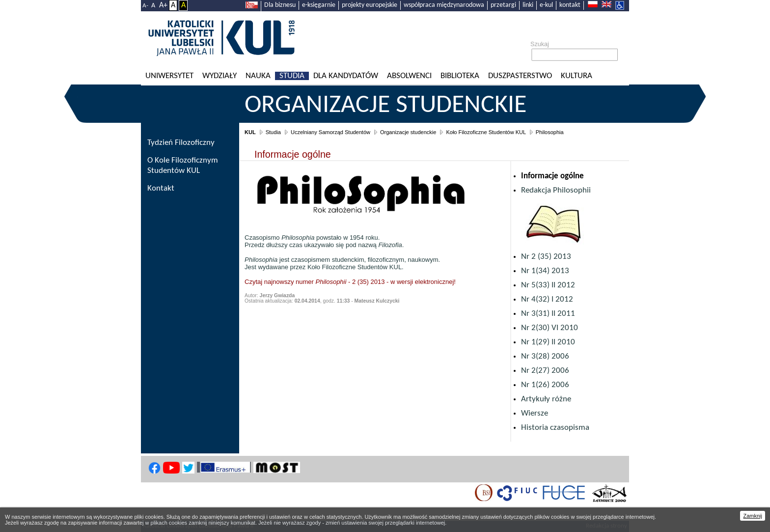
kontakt (570, 5)
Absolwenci (409, 76)
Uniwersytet (169, 76)
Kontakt (161, 188)
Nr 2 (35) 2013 (546, 257)
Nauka (258, 76)
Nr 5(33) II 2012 (548, 285)
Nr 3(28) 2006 (545, 356)
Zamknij (753, 516)
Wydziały (220, 76)
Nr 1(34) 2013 (545, 271)
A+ (163, 5)
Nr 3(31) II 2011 (548, 314)
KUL (250, 132)
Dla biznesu (280, 5)
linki (528, 5)
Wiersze (535, 413)
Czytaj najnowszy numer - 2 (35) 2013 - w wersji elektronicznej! (350, 282)
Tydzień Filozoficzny (181, 143)
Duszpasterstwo (520, 76)
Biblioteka (460, 76)
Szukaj (540, 44)
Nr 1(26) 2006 (545, 385)
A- (145, 6)
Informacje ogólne (552, 176)
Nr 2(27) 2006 (545, 371)
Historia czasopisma (555, 428)
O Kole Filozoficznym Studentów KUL (183, 166)
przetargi (503, 5)
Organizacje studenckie (385, 106)
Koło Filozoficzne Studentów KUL (486, 132)
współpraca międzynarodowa (444, 5)
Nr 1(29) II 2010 (548, 342)
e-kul (546, 5)
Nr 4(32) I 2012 (547, 299)
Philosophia (550, 132)
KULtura (577, 76)
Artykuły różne (546, 399)
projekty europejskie (370, 5)
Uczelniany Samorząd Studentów (330, 132)
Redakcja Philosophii (556, 190)
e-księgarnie (319, 5)
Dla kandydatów (346, 76)
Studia (292, 76)
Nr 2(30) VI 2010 (550, 328)
